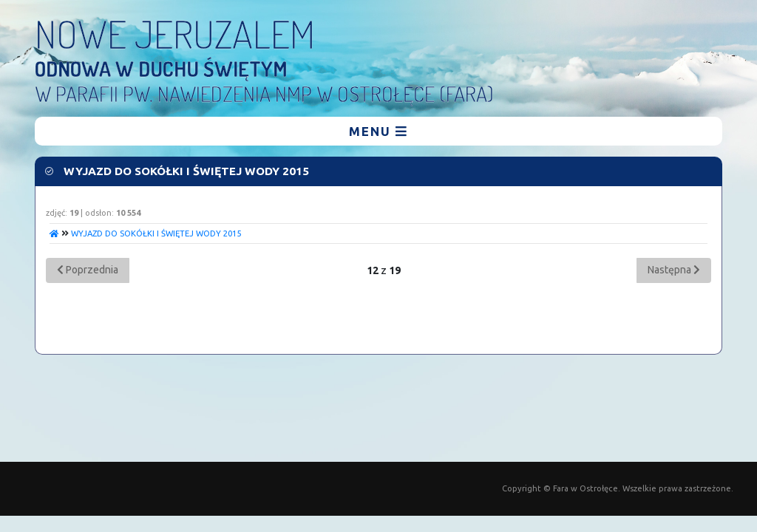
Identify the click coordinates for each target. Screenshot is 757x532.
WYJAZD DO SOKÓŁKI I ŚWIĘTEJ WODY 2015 (156, 233)
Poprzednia (88, 270)
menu (378, 131)
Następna (674, 270)
